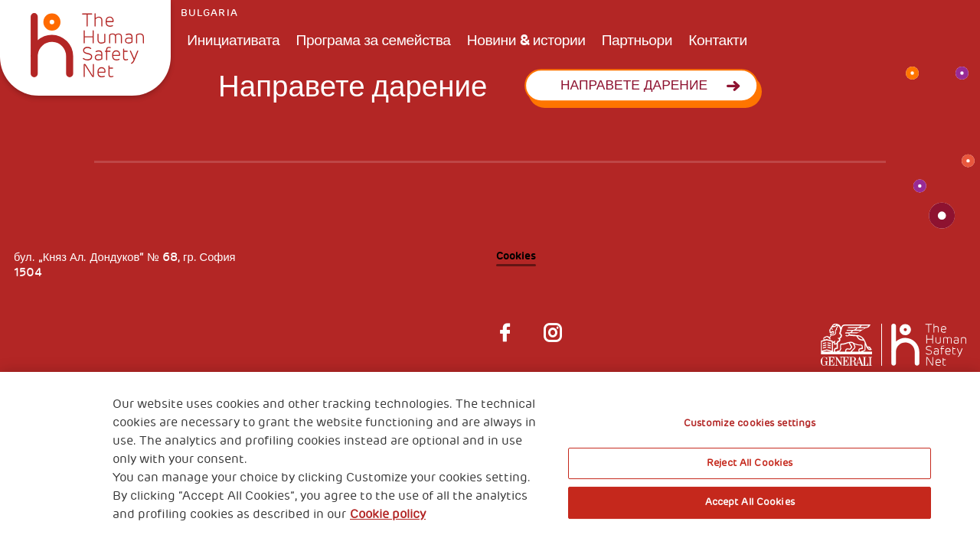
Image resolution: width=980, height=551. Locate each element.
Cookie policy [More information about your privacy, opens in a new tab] (388, 514)
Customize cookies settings (750, 423)
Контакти (718, 40)
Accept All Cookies (750, 502)
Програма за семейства (374, 40)
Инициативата (233, 40)
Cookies (516, 256)
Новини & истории (526, 40)
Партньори (637, 40)
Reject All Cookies (750, 463)
